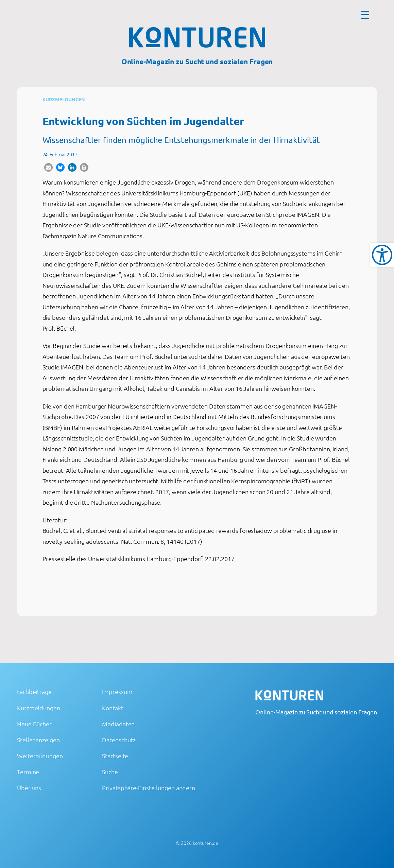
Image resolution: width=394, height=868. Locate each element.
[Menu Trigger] (365, 14)
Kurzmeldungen (64, 99)
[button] (48, 167)
